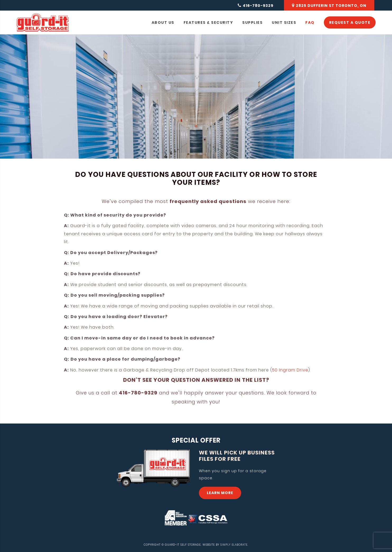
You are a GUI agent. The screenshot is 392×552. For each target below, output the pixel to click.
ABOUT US (163, 22)
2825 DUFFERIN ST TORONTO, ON (331, 6)
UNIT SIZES (284, 22)
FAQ (310, 22)
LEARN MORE (220, 493)
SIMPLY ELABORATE (234, 545)
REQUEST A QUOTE (350, 22)
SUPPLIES (252, 22)
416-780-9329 (258, 6)
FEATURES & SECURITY (208, 22)
